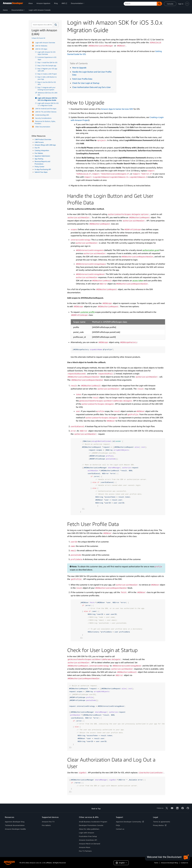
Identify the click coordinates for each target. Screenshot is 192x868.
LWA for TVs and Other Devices (46, 112)
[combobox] (42, 25)
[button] (56, 25)
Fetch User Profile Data (82, 79)
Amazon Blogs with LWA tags (45, 145)
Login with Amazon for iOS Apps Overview (47, 53)
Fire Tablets (39, 153)
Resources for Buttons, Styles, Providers (45, 122)
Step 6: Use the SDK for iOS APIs (47, 83)
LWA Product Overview (43, 139)
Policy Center (39, 167)
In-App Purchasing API (43, 169)
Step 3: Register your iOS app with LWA (48, 70)
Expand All (42, 38)
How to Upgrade (79, 68)
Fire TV (37, 148)
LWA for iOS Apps (41, 49)
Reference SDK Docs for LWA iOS (48, 94)
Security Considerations (43, 118)
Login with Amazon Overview (45, 43)
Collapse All (35, 38)
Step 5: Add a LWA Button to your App (47, 78)
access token (138, 280)
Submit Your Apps (41, 172)
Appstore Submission (42, 156)
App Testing (39, 159)
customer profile (87, 312)
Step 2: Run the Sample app (47, 66)
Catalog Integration (42, 150)
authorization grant (151, 250)
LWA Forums (39, 142)
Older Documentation (42, 127)
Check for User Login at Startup (86, 83)
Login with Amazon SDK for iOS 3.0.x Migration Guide (48, 99)
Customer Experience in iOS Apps (47, 58)
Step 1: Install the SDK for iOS (48, 63)
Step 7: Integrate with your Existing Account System (47, 89)
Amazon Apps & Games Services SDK (117, 109)
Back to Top (96, 809)
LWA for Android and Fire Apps (45, 109)
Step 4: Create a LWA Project (47, 74)
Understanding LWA (42, 115)
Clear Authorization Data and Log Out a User (91, 87)
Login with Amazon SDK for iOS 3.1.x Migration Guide (48, 104)
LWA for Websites (41, 46)
